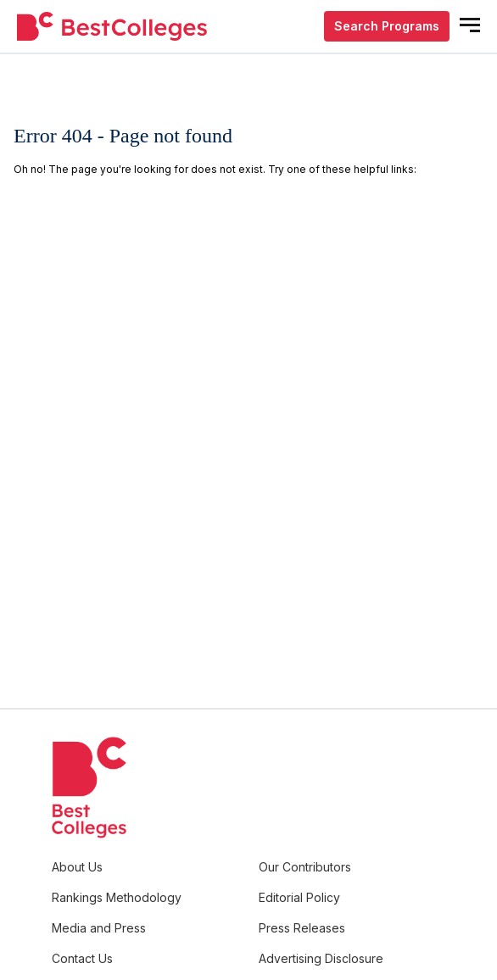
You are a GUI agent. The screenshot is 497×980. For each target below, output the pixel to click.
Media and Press (99, 928)
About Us (77, 867)
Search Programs (387, 26)
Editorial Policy (299, 897)
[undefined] (112, 27)
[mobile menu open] (470, 25)
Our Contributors (305, 867)
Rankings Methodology (117, 897)
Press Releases (302, 928)
